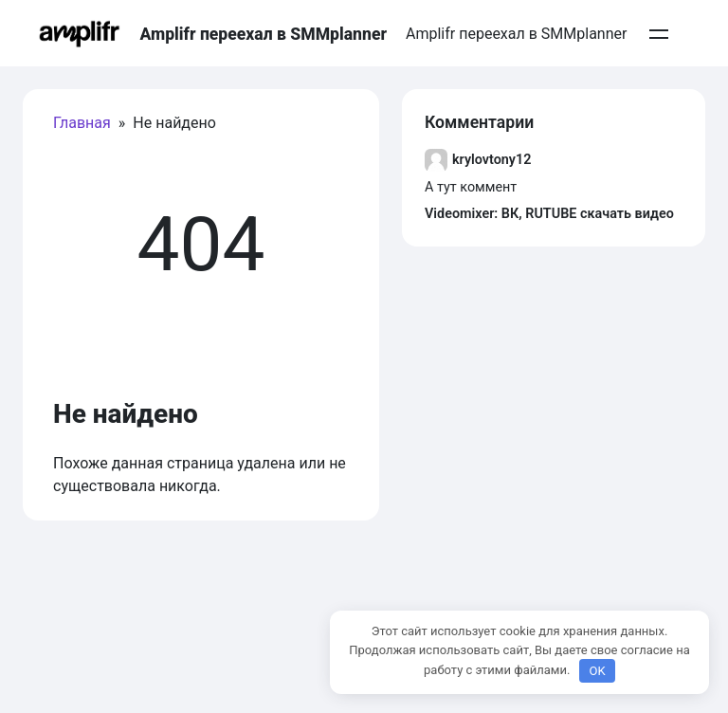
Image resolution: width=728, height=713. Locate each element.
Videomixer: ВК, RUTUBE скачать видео (549, 214)
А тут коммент (471, 187)
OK (597, 671)
